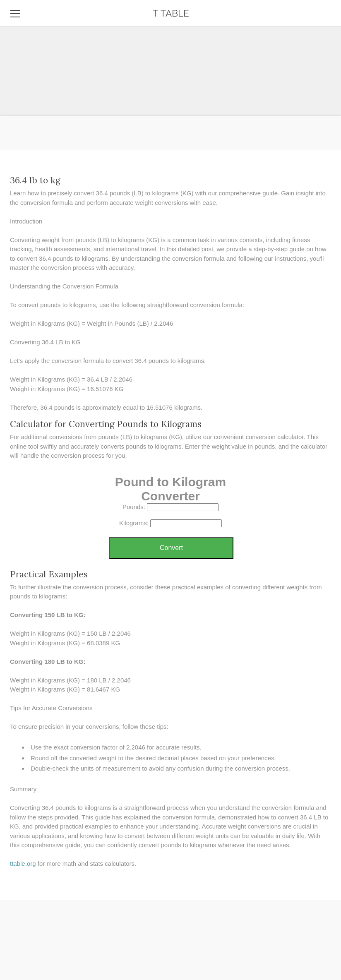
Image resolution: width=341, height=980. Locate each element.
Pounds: (134, 507)
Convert (171, 548)
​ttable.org (23, 864)
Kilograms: (134, 523)
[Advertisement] (170, 58)
